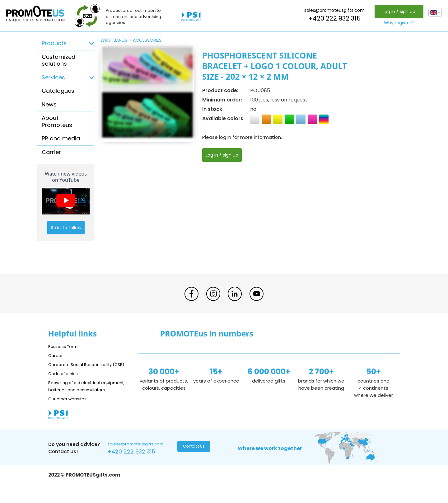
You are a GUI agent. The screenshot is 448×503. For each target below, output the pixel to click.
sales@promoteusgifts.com (333, 10)
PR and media (61, 138)
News (49, 104)
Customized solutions (58, 60)
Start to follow (66, 228)
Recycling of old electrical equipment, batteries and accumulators (78, 397)
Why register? (397, 23)
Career (56, 355)
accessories (147, 40)
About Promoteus (57, 121)
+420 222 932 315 (333, 18)
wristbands (114, 40)
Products (54, 43)
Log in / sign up (397, 12)
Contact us (193, 462)
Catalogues (58, 91)
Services (53, 77)
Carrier (51, 152)
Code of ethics (66, 381)
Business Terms (66, 346)
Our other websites (70, 413)
